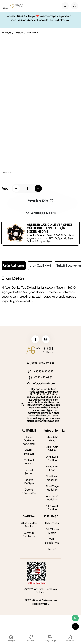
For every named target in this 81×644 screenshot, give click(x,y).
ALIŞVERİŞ (29, 430)
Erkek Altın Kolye (52, 439)
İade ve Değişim (29, 482)
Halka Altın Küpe (52, 468)
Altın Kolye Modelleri (52, 498)
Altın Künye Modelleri (52, 488)
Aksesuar (19, 33)
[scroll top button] (75, 626)
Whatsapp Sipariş (40, 213)
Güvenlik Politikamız (29, 535)
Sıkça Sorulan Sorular (29, 525)
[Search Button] (65, 6)
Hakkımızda (52, 523)
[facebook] (35, 339)
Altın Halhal (32, 33)
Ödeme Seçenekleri (29, 491)
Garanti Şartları (29, 472)
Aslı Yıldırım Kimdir (52, 531)
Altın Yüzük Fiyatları (52, 508)
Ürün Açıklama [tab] (14, 266)
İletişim (52, 549)
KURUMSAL (52, 516)
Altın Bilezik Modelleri (52, 478)
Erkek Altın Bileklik (52, 449)
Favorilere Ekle (40, 201)
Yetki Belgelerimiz (52, 541)
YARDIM (29, 516)
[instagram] (46, 339)
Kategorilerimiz (54, 430)
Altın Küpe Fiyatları (52, 458)
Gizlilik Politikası (29, 452)
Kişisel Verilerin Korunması (29, 441)
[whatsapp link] (75, 618)
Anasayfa (6, 33)
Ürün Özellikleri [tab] (40, 266)
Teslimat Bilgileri (29, 462)
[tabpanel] (40, 290)
